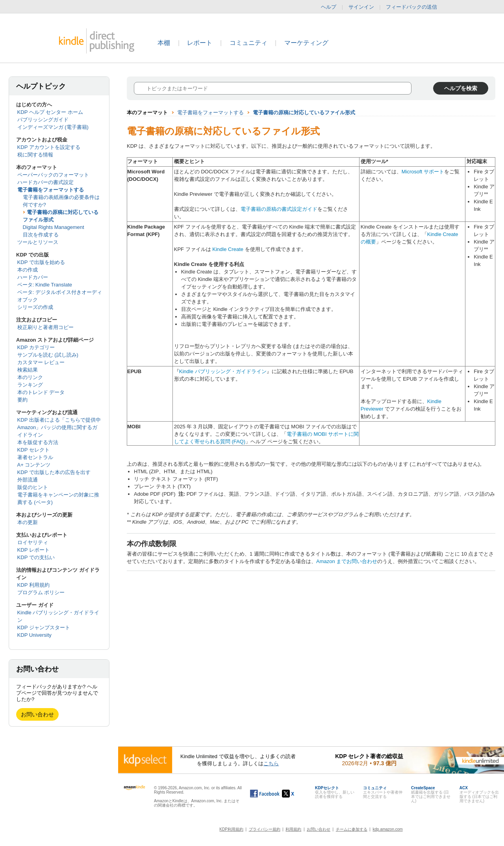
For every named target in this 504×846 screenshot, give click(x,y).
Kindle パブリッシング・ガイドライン (223, 371)
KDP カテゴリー (36, 347)
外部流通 (28, 480)
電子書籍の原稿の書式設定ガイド (279, 209)
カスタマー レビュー (41, 362)
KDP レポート (33, 550)
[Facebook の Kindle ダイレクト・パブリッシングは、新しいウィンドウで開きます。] (265, 794)
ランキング (30, 385)
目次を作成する (41, 235)
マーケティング (306, 43)
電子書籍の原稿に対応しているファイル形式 (304, 112)
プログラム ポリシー (41, 592)
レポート (200, 43)
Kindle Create (228, 249)
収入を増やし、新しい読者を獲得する (335, 792)
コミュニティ (248, 43)
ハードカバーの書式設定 (45, 182)
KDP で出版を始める (41, 262)
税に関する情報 (35, 155)
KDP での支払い (36, 557)
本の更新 (28, 522)
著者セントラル (35, 457)
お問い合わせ (37, 714)
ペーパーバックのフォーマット (53, 175)
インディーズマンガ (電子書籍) (53, 127)
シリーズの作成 (35, 307)
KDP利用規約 (231, 829)
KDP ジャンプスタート (44, 628)
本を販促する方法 (38, 442)
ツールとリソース (38, 242)
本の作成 (28, 270)
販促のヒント (33, 487)
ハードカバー (33, 277)
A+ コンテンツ (34, 465)
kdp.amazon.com (388, 829)
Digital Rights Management (54, 227)
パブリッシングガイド (43, 120)
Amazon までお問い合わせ (347, 561)
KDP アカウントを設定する (49, 147)
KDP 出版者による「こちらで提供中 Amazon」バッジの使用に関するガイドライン (59, 427)
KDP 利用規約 (33, 585)
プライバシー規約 (265, 829)
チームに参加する (352, 829)
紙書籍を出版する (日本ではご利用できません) (431, 794)
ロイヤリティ (33, 542)
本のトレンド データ (41, 392)
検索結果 (28, 370)
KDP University (34, 635)
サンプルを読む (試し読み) (48, 355)
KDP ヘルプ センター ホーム (50, 112)
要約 (22, 400)
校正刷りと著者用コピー (45, 327)
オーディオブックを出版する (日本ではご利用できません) (479, 794)
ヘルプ (329, 7)
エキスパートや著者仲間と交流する (383, 792)
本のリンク (30, 377)
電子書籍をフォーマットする (51, 190)
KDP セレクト (33, 450)
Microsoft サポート (423, 172)
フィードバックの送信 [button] (415, 7)
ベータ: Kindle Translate (45, 285)
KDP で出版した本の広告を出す (54, 472)
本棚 (164, 43)
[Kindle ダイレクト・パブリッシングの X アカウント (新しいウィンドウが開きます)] (296, 794)
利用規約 (293, 829)
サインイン (361, 7)
